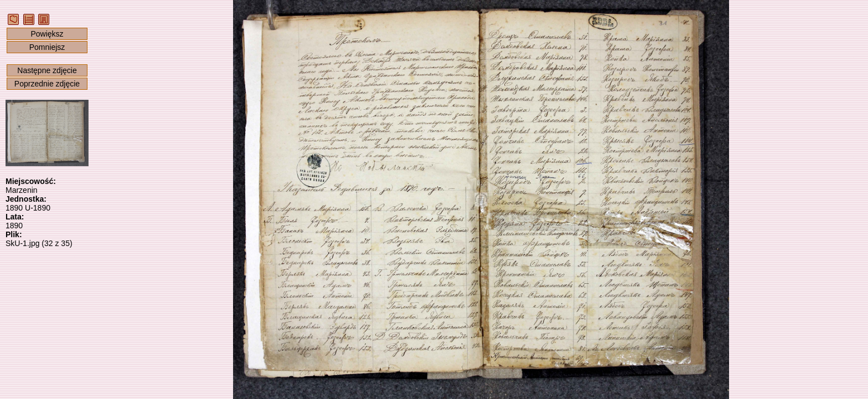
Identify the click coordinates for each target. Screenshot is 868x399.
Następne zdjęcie (47, 70)
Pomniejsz (47, 47)
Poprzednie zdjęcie (47, 84)
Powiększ (47, 34)
